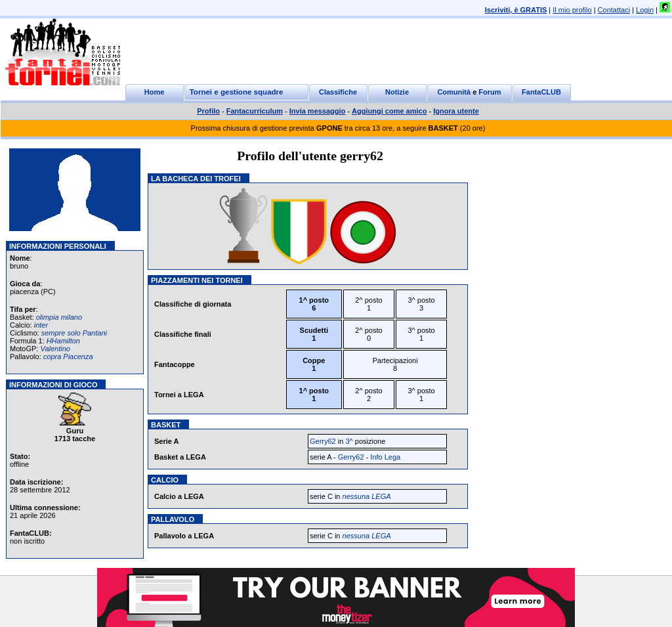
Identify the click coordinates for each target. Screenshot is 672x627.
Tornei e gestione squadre (237, 92)
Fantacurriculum (255, 111)
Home (155, 92)
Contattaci (614, 10)
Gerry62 (323, 441)
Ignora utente (456, 111)
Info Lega (385, 457)
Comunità (454, 92)
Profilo (208, 111)
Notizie (397, 92)
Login (645, 10)
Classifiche (338, 92)
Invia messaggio (318, 111)
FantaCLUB (541, 92)
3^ (349, 441)
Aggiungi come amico (389, 111)
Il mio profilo (572, 10)
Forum (490, 92)
